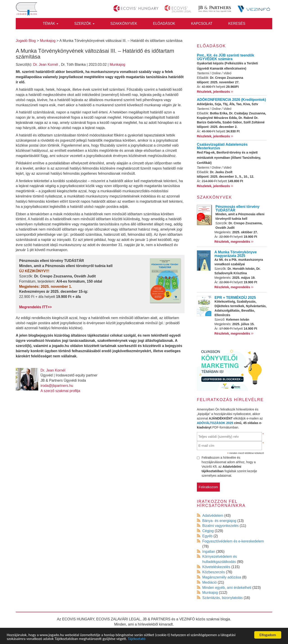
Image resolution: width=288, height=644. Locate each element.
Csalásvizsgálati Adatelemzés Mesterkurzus (222, 146)
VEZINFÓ (187, 619)
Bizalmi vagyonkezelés (220, 526)
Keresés (237, 24)
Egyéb (207, 536)
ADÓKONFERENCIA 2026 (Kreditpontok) (231, 100)
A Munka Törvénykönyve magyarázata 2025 (236, 254)
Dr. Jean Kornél (45, 65)
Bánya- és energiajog (219, 521)
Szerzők (84, 24)
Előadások (164, 24)
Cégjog (208, 531)
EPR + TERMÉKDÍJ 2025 (235, 298)
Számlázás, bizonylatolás (223, 598)
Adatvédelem (213, 516)
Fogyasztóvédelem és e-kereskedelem (233, 541)
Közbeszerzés (214, 572)
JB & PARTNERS (157, 619)
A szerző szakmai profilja (60, 391)
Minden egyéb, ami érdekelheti (227, 588)
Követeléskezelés (216, 567)
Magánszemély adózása (222, 577)
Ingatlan (209, 552)
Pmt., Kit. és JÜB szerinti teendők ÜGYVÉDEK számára (225, 57)
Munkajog (117, 65)
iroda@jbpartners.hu (57, 386)
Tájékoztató (137, 639)
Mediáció (209, 582)
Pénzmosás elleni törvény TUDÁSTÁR (238, 208)
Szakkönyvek (124, 24)
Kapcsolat (202, 24)
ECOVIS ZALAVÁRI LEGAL (118, 619)
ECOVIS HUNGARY (78, 619)
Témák (51, 24)
